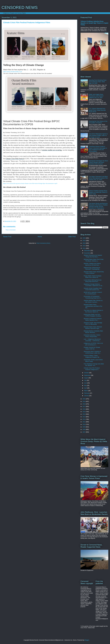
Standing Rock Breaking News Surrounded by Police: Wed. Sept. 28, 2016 (98, 82)
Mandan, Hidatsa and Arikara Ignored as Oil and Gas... (92, 264)
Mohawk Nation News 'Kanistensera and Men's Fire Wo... (93, 306)
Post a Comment (11, 230)
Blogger (87, 640)
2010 (84, 424)
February (87, 393)
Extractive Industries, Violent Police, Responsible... (92, 336)
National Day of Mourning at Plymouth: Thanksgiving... (92, 268)
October (87, 373)
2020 (84, 399)
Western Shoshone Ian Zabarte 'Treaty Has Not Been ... (93, 256)
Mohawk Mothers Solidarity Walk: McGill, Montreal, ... (93, 332)
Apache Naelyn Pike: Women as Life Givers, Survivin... (93, 301)
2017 (84, 406)
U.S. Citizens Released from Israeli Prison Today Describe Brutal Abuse (97, 110)
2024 (84, 241)
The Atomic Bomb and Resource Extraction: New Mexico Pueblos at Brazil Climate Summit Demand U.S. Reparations (98, 206)
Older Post (72, 237)
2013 (84, 417)
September (88, 375)
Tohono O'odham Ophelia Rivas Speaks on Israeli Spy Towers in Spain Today (94, 23)
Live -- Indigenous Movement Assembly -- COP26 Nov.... (92, 340)
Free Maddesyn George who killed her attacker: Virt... (94, 365)
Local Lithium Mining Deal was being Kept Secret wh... (93, 281)
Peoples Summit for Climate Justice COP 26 (92, 348)
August (86, 378)
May (86, 385)
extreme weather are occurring (52, 150)
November (87, 253)
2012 (84, 419)
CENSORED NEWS (20, 7)
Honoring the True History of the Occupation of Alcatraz (98, 122)
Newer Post (7, 237)
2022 (84, 246)
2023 (84, 243)
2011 (84, 422)
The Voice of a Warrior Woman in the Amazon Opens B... (93, 311)
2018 (84, 404)
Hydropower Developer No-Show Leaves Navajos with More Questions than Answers (98, 162)
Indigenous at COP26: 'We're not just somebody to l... (93, 344)
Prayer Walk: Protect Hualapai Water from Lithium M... (93, 277)
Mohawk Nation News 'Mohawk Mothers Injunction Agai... (93, 328)
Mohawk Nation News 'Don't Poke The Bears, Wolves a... (94, 260)
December (87, 250)
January (87, 396)
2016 (84, 409)
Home (40, 237)
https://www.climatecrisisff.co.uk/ (13, 72)
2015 (84, 412)
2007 (84, 432)
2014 (84, 414)
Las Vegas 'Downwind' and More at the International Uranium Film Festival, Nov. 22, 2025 (98, 178)
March (86, 391)
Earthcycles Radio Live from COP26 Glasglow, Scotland (92, 315)
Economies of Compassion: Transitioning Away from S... (93, 297)
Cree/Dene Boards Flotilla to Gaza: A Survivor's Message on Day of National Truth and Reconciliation (98, 149)
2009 (84, 427)
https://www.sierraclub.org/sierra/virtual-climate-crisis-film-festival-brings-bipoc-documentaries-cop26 (30, 183)
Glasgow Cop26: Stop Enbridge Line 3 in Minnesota (93, 324)
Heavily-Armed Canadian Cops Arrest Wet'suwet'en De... (93, 289)
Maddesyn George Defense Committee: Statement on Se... (93, 285)
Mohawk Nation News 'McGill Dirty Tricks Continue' (94, 273)
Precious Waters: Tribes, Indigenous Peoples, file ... (92, 356)
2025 (84, 238)
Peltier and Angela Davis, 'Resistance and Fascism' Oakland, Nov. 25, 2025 (96, 96)
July (86, 380)
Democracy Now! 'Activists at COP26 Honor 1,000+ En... (92, 352)
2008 (84, 429)
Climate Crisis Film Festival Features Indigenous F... (92, 369)
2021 (84, 248)
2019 (84, 401)
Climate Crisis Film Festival (15, 159)
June (86, 383)
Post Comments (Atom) (43, 243)
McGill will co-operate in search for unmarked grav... (93, 293)
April (86, 388)
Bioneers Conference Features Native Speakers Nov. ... (93, 319)
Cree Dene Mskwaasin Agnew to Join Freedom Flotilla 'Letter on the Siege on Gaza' (98, 135)
